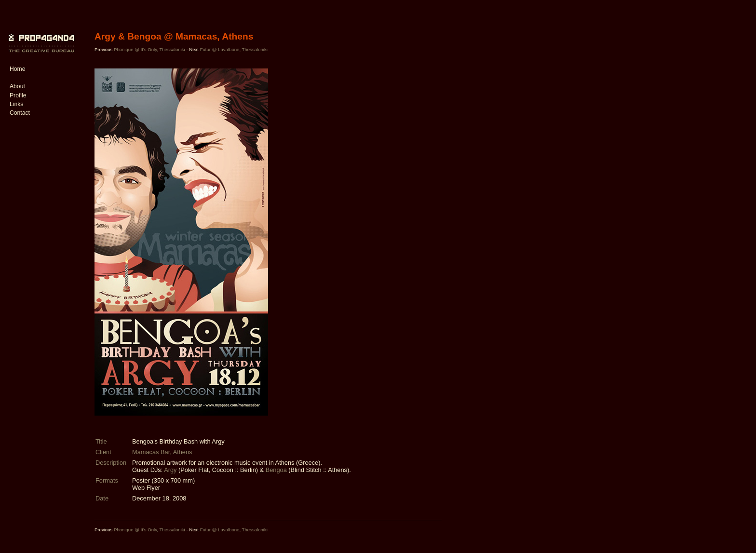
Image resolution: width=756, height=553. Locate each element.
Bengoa (276, 470)
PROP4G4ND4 (40, 36)
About (17, 86)
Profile (18, 95)
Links (16, 104)
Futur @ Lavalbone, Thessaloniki (234, 49)
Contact (20, 113)
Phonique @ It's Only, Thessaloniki (149, 49)
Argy (170, 470)
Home (17, 69)
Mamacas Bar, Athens (162, 452)
